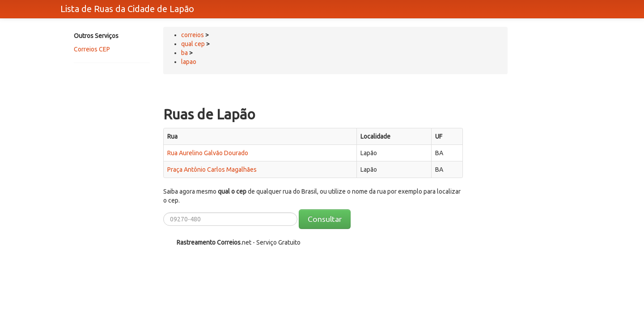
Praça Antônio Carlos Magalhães (212, 169)
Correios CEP (92, 49)
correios (193, 35)
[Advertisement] (110, 102)
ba (184, 53)
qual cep (193, 44)
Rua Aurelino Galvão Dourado (208, 153)
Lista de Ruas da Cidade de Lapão (127, 9)
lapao (189, 62)
